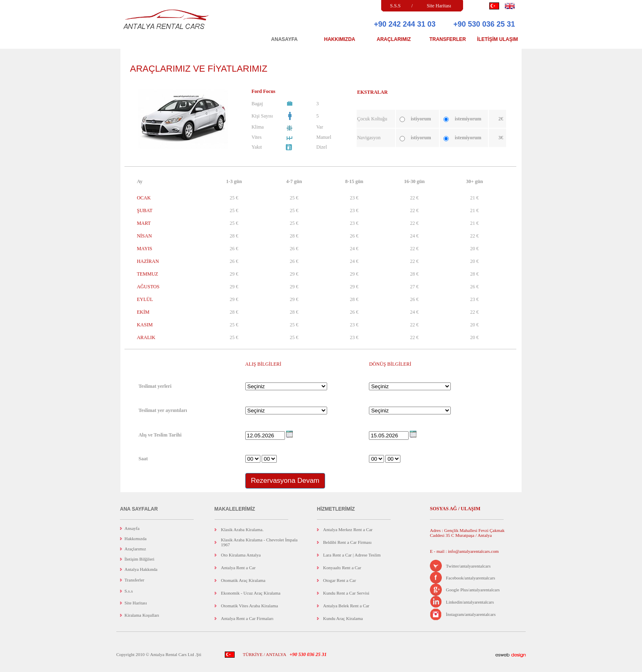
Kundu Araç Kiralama (343, 618)
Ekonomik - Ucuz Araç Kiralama (251, 593)
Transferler (134, 580)
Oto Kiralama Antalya (241, 555)
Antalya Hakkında (141, 569)
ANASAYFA (284, 39)
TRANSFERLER (448, 39)
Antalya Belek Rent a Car (346, 606)
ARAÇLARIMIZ (394, 39)
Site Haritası (439, 6)
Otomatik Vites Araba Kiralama (250, 606)
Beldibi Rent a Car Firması (347, 542)
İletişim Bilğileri (139, 559)
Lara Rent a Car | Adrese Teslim (352, 555)
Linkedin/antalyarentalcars (470, 602)
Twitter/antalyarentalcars (468, 566)
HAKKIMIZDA (340, 39)
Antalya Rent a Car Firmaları (247, 618)
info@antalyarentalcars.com (473, 551)
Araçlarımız (135, 549)
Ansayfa (132, 528)
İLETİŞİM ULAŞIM (497, 39)
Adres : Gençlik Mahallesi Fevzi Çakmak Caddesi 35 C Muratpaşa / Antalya (467, 533)
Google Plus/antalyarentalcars (473, 590)
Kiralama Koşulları (142, 615)
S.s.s (129, 591)
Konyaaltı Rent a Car (342, 568)
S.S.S (395, 6)
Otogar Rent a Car (339, 580)
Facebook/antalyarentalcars (470, 578)
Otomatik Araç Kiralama (243, 580)
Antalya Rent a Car (238, 568)
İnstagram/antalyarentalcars (471, 614)
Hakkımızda (136, 539)
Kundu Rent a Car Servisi (346, 593)
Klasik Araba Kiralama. (242, 529)
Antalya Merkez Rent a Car (348, 529)
